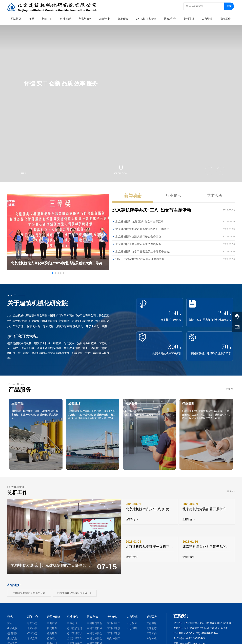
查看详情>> (133, 517)
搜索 (230, 5)
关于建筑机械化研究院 (37, 296)
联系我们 (181, 611)
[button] (25, 172)
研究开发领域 (23, 329)
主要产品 (24, 408)
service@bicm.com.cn (192, 638)
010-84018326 (210, 628)
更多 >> (230, 383)
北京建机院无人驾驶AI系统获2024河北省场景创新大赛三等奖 (56, 256)
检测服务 (137, 408)
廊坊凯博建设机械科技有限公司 (75, 587)
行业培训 (194, 408)
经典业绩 (81, 408)
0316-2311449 (197, 633)
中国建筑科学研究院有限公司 (29, 587)
